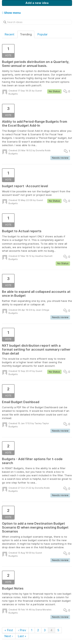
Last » (22, 636)
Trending (26, 34)
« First (9, 630)
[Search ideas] (37, 22)
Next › (9, 636)
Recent (9, 34)
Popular (42, 34)
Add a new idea (37, 3)
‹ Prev (22, 630)
